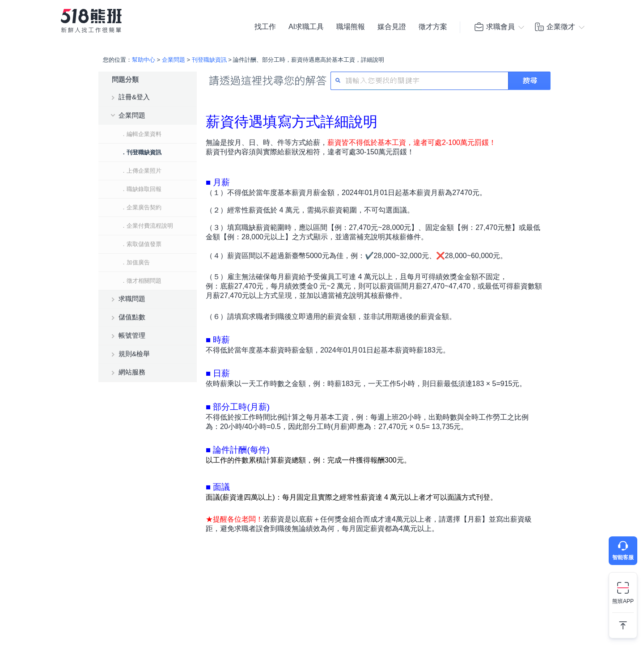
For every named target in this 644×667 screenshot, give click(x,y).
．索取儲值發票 (141, 244)
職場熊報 (351, 27)
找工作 (265, 27)
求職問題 (132, 299)
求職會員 (494, 27)
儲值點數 (132, 317)
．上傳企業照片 (141, 171)
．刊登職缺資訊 (141, 152)
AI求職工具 (306, 27)
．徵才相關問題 (141, 281)
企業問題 (174, 60)
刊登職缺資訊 (209, 60)
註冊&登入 (134, 97)
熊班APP (623, 601)
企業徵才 (555, 27)
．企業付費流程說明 (147, 226)
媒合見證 (392, 27)
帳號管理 (132, 335)
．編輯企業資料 (141, 134)
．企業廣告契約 (141, 207)
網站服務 (132, 372)
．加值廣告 (135, 262)
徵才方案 (433, 27)
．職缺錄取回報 (141, 189)
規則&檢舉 (134, 354)
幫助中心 (144, 60)
